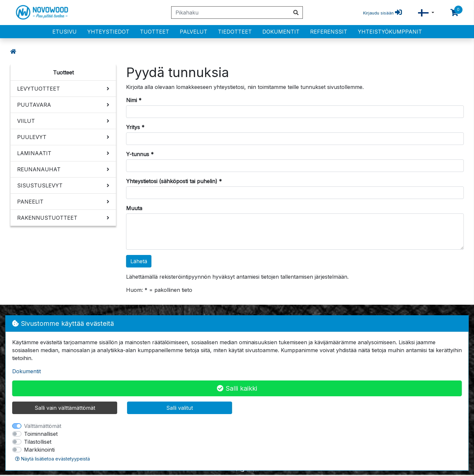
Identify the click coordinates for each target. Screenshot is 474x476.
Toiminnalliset (41, 434)
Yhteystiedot (108, 32)
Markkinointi (39, 450)
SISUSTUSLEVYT (40, 185)
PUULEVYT (32, 137)
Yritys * (135, 127)
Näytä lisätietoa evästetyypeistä (53, 459)
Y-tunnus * (140, 154)
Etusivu (65, 32)
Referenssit (329, 32)
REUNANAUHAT (39, 169)
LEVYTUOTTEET (39, 89)
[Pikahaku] (230, 13)
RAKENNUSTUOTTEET (47, 218)
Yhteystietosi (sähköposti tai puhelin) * (174, 181)
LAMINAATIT (34, 153)
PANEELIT (30, 202)
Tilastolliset (38, 442)
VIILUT (26, 121)
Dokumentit (281, 32)
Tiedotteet (235, 32)
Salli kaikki (237, 388)
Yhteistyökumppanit (390, 32)
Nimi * (134, 100)
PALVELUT (194, 32)
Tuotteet (155, 32)
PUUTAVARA (34, 105)
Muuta (134, 208)
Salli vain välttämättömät (65, 408)
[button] (426, 13)
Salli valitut (180, 408)
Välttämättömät (43, 426)
